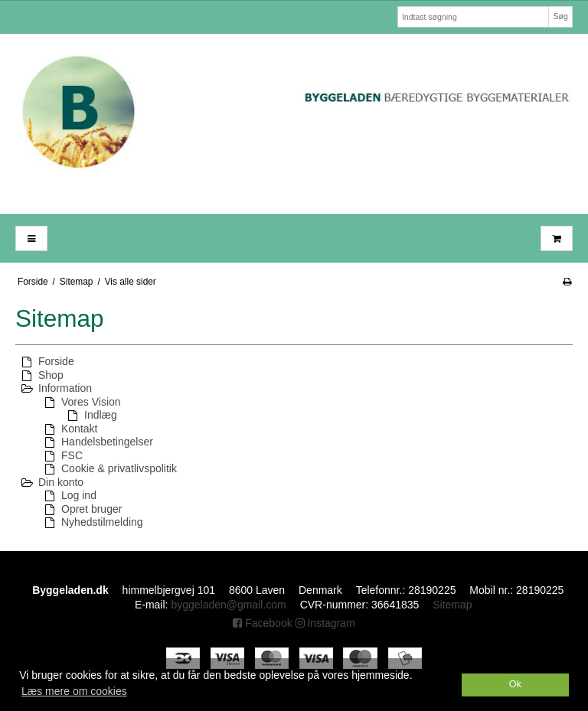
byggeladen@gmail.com (228, 605)
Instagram (325, 623)
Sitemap (452, 605)
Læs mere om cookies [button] (74, 691)
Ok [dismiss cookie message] (515, 684)
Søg (560, 16)
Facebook (262, 623)
